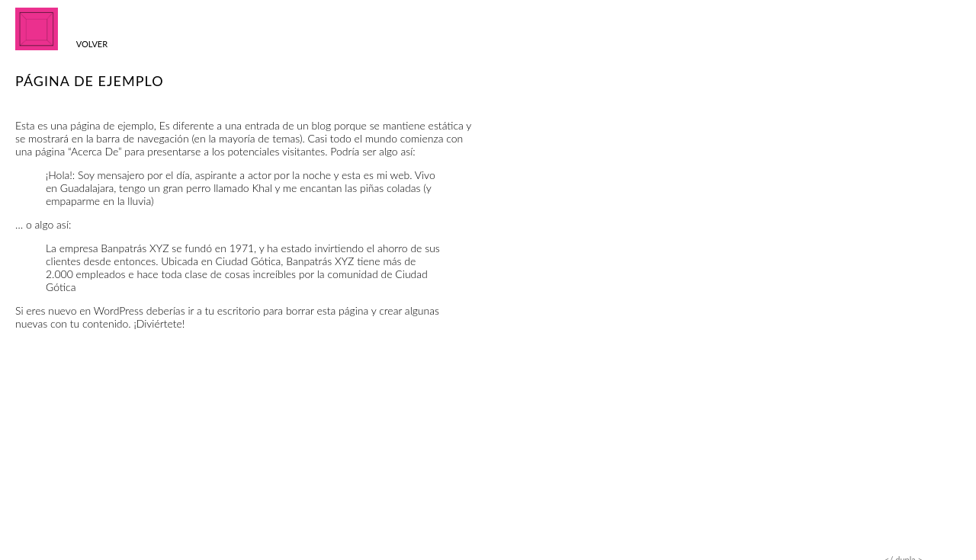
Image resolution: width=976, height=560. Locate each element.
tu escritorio (233, 310)
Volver (92, 44)
